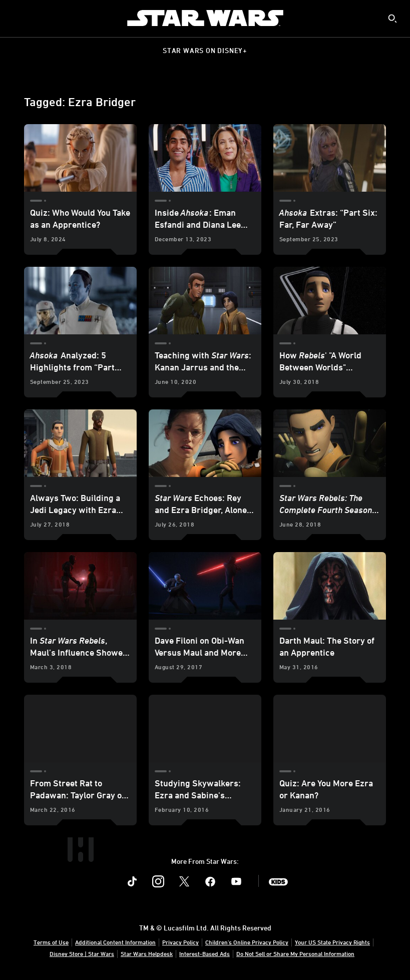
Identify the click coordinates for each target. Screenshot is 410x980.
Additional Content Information (115, 942)
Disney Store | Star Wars (82, 953)
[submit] (392, 19)
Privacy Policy (180, 942)
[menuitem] (16, 18)
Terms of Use (51, 942)
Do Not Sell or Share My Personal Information (295, 953)
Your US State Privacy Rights (332, 942)
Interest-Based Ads (204, 953)
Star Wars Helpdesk (147, 953)
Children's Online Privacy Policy (247, 942)
